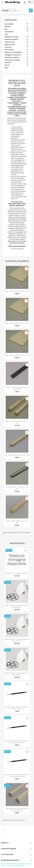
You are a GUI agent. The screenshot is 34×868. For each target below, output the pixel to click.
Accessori (8, 47)
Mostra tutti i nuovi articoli (14, 820)
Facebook (3, 831)
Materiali (8, 63)
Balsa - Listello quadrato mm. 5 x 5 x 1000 (17, 422)
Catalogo (11, 20)
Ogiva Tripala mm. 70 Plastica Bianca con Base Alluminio (17, 640)
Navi (6, 29)
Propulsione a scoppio (12, 60)
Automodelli (9, 32)
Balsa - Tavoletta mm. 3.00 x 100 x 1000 (17, 355)
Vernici (7, 65)
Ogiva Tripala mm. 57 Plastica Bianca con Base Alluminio (17, 606)
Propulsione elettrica (12, 57)
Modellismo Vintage (11, 37)
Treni (6, 34)
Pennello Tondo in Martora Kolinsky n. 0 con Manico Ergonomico (17, 742)
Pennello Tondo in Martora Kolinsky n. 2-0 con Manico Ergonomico (17, 775)
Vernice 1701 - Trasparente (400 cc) (17, 573)
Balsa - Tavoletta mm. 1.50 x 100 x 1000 (17, 323)
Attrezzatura (9, 50)
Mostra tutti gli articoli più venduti (16, 534)
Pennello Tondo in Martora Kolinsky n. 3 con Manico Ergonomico (17, 708)
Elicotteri (8, 27)
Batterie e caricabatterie (13, 52)
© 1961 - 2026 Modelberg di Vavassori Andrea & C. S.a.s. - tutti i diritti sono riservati (17, 865)
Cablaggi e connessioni (13, 55)
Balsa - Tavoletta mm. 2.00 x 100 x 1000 (17, 291)
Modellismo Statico (11, 39)
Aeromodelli (9, 24)
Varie (6, 68)
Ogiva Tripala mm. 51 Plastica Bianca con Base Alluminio (17, 674)
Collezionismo (10, 42)
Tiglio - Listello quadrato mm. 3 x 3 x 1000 (17, 522)
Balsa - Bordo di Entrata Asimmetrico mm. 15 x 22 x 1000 (17, 809)
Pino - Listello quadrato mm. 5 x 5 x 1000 (17, 455)
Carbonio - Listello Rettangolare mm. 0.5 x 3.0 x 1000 (17, 388)
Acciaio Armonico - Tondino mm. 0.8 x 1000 (17, 488)
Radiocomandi (10, 45)
